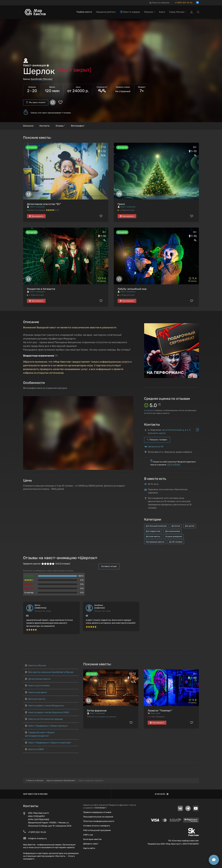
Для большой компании (156, 526)
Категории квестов (92, 839)
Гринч (121, 204)
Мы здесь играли (36, 102)
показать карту (157, 433)
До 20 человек (176, 542)
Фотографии (78, 126)
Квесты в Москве (36, 666)
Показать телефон (157, 440)
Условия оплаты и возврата (97, 826)
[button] (131, 399)
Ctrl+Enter (100, 808)
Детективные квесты (38, 679)
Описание (28, 126)
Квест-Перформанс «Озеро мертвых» (47, 726)
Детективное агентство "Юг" (44, 204)
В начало (162, 794)
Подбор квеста (84, 12)
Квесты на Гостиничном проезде (44, 719)
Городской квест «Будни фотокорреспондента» (40, 734)
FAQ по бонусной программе (97, 830)
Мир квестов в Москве (35, 794)
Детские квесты (153, 536)
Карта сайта (89, 848)
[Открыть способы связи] (214, 860)
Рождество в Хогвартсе (41, 289)
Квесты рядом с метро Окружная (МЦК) (47, 712)
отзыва (148, 410)
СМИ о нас (88, 835)
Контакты (45, 126)
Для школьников (173, 531)
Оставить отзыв (109, 566)
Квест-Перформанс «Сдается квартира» (48, 743)
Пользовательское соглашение (98, 817)
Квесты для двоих (36, 692)
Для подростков (153, 531)
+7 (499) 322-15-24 (183, 3)
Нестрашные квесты (155, 542)
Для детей (190, 526)
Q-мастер (29, 593)
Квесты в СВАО (34, 749)
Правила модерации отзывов (97, 812)
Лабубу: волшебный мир (132, 289)
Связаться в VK (156, 447)
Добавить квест (91, 844)
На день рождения (174, 536)
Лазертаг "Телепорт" (160, 711)
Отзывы (60, 126)
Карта (162, 12)
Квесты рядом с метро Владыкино (44, 706)
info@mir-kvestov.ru (37, 838)
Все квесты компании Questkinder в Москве (49, 672)
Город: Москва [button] (178, 12)
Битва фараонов (97, 711)
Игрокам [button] (150, 12)
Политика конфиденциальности (99, 821)
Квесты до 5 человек (37, 686)
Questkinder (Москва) (41, 79)
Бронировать (36, 216)
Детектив (176, 526)
